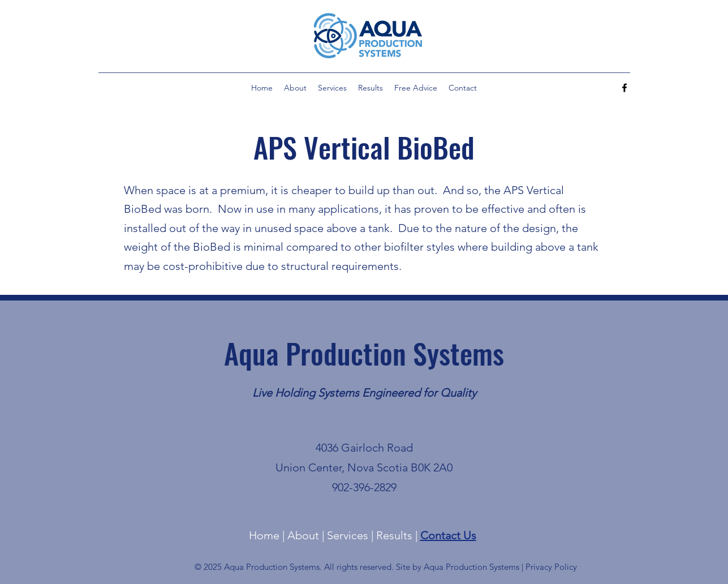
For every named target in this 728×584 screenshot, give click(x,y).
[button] (332, 88)
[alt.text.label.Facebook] (624, 88)
